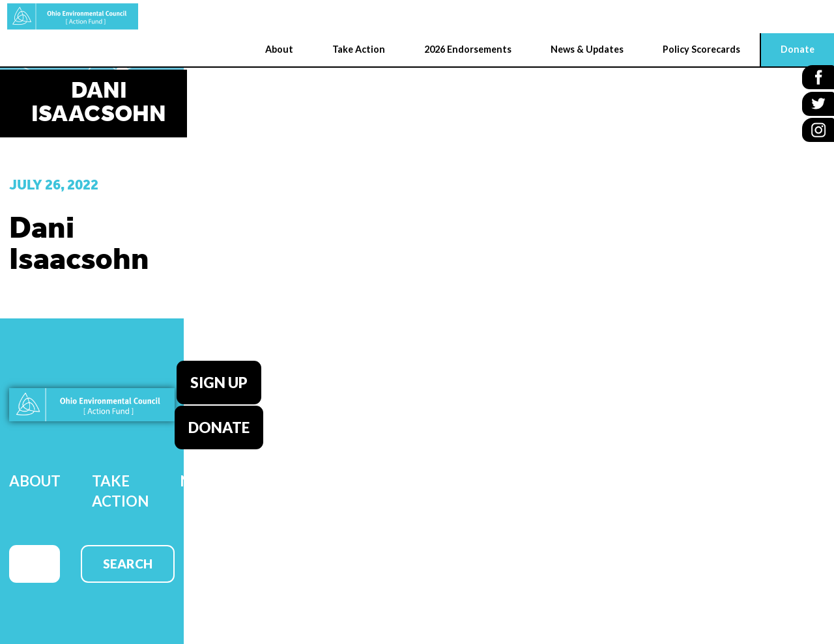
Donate (219, 426)
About (35, 479)
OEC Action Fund (69, 17)
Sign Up (219, 382)
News (201, 479)
